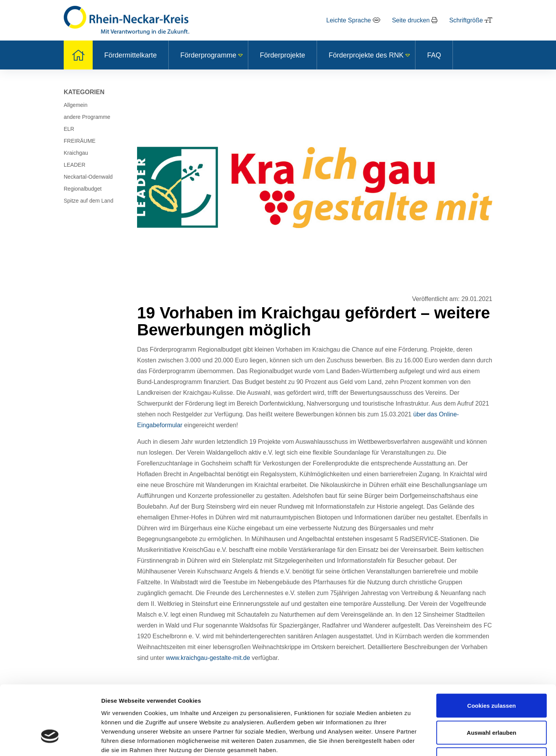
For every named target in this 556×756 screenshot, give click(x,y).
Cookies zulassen (492, 651)
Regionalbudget (83, 189)
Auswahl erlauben (492, 678)
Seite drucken (415, 20)
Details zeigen (411, 741)
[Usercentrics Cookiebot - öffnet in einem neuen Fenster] (50, 741)
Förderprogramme (208, 55)
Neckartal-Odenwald (88, 177)
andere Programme (87, 117)
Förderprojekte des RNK (366, 55)
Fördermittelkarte (131, 55)
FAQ (434, 55)
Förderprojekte (282, 55)
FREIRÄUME (80, 141)
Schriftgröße (471, 20)
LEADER (75, 165)
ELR (69, 129)
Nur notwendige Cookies (492, 704)
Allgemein (75, 105)
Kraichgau (76, 153)
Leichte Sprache (353, 20)
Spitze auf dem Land (88, 201)
